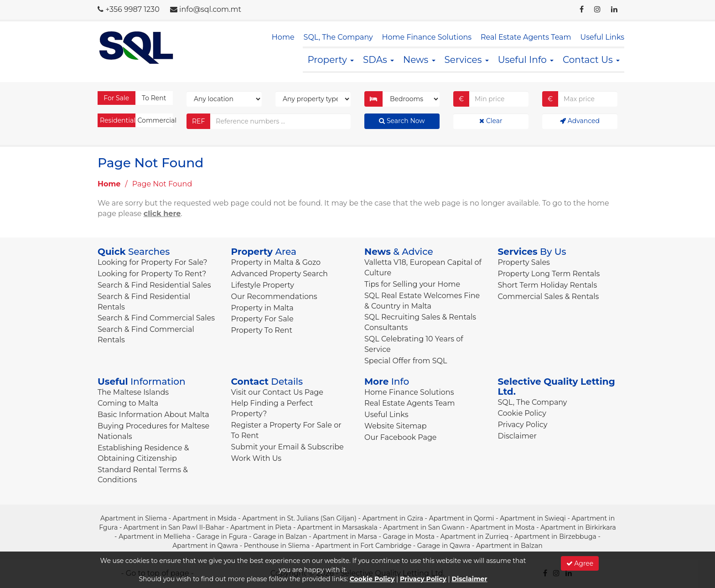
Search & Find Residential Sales (154, 285)
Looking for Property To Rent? (152, 274)
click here (162, 214)
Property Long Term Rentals (549, 274)
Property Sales (524, 262)
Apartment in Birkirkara (578, 527)
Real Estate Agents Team (526, 37)
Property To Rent (262, 330)
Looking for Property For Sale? (153, 262)
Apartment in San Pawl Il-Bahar (174, 527)
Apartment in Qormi (462, 518)
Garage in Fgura (222, 536)
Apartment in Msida (205, 518)
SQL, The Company (338, 37)
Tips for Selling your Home (412, 284)
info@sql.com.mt (210, 9)
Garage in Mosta (409, 536)
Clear (491, 121)
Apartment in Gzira (393, 518)
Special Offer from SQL (406, 361)
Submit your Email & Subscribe (288, 447)
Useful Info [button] (526, 60)
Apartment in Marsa (345, 536)
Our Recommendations (274, 297)
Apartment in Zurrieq (474, 536)
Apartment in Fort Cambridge (363, 546)
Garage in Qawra (444, 546)
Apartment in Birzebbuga (555, 536)
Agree (580, 563)
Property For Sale (262, 319)
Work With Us (256, 458)
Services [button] (467, 60)
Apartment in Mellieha (155, 536)
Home (283, 37)
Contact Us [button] (591, 60)
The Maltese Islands (133, 392)
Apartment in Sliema (134, 518)
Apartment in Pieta (261, 527)
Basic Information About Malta (153, 415)
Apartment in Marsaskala (337, 527)
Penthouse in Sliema (277, 546)
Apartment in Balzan (509, 546)
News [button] (419, 60)
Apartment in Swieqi (533, 518)
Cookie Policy (522, 413)
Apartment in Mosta (503, 527)
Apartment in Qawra (205, 546)
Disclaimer (517, 436)
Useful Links (602, 37)
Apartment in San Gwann (424, 527)
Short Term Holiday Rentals (548, 285)
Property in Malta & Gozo (276, 262)
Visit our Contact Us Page (277, 392)
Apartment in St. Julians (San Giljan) (299, 518)
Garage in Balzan (280, 536)
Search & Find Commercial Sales (156, 318)
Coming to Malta (128, 403)
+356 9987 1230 (132, 9)
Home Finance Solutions (427, 37)
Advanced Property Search (280, 274)
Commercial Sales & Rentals (549, 297)
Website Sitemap (396, 426)
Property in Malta (262, 308)
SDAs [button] (378, 60)
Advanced (580, 121)
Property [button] (331, 60)
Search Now (402, 121)
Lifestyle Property (263, 285)
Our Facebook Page (401, 437)
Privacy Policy (523, 425)
